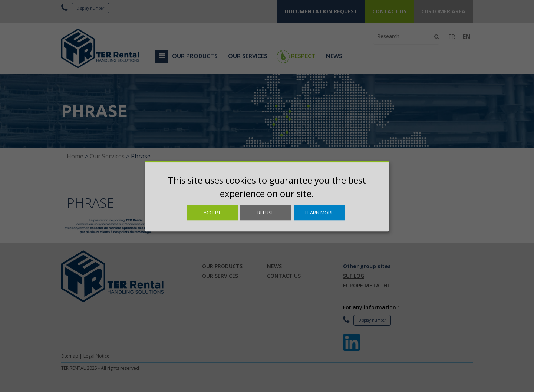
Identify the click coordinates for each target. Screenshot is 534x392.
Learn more (319, 213)
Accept (212, 213)
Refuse (266, 213)
